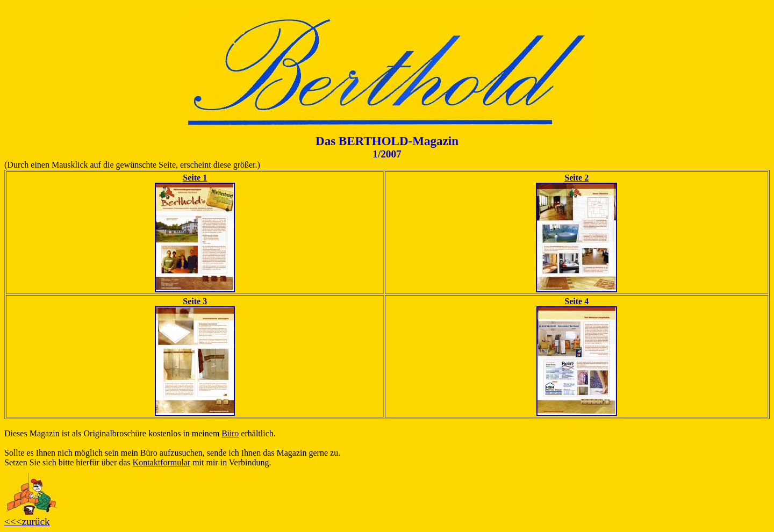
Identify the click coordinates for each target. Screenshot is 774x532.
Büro (230, 433)
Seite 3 (195, 301)
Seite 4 (576, 301)
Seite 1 (195, 178)
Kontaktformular (162, 462)
